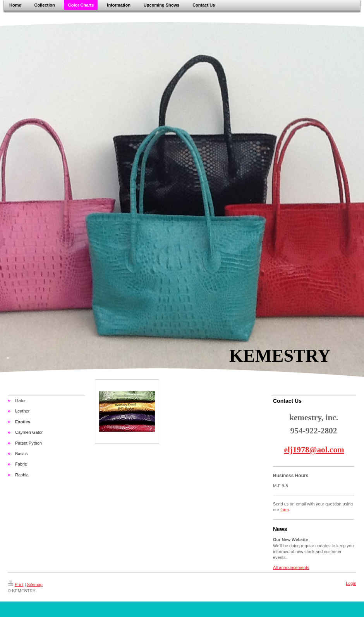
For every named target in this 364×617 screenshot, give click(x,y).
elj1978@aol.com (314, 450)
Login (351, 583)
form (285, 510)
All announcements (291, 567)
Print (16, 584)
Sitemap (35, 584)
